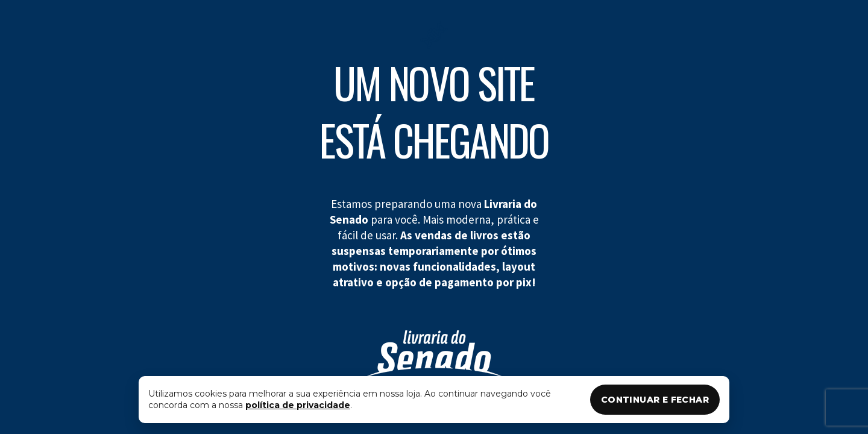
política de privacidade (298, 405)
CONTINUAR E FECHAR (655, 400)
